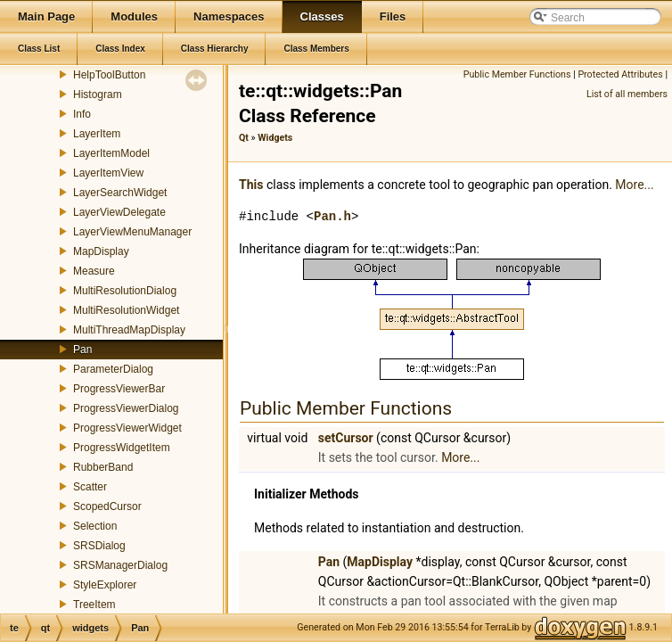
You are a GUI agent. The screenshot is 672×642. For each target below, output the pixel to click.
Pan (82, 350)
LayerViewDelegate (119, 212)
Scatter (90, 487)
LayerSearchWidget (120, 193)
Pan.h (332, 216)
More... (634, 185)
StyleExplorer (105, 585)
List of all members (627, 94)
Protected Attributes (620, 74)
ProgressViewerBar (119, 389)
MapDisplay (101, 251)
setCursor (346, 438)
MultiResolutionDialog (125, 291)
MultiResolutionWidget (126, 310)
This (251, 185)
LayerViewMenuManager (132, 232)
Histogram (98, 95)
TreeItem (94, 605)
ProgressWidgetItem (122, 448)
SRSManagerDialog (120, 565)
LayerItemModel (111, 153)
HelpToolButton (109, 75)
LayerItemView (108, 173)
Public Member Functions (517, 74)
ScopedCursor (107, 506)
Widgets (275, 138)
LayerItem (97, 134)
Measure (94, 271)
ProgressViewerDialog (126, 408)
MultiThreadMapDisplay (129, 330)
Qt (244, 138)
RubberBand (103, 467)
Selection (95, 526)
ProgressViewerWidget (127, 428)
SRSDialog (99, 546)
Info (82, 114)
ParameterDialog (113, 369)
